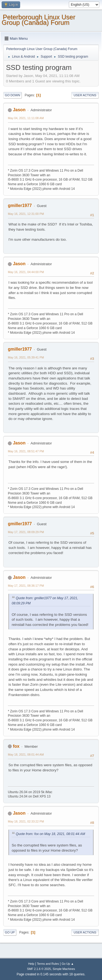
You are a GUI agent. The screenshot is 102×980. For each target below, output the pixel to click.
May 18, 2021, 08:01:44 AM (26, 755)
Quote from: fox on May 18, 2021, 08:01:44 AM (50, 834)
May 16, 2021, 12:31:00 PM (26, 214)
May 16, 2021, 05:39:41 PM (26, 357)
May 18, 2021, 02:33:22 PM (26, 821)
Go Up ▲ (68, 964)
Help (31, 964)
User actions (85, 95)
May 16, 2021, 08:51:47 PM (26, 451)
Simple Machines (64, 969)
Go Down (13, 95)
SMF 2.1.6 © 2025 (39, 969)
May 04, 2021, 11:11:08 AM (26, 118)
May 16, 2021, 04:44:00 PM (26, 272)
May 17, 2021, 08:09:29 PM (26, 532)
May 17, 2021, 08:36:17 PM (26, 586)
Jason (19, 110)
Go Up (10, 932)
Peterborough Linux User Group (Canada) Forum (38, 20)
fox (16, 746)
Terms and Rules (48, 964)
